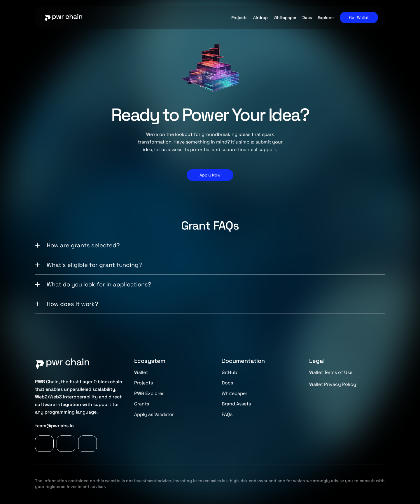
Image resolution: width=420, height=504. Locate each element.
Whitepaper (235, 393)
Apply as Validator (154, 414)
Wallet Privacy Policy (333, 384)
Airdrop (260, 17)
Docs (227, 383)
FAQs (227, 414)
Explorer (326, 17)
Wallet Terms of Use (331, 372)
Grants (142, 404)
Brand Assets (236, 404)
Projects (143, 383)
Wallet (141, 372)
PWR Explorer (149, 393)
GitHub (229, 372)
